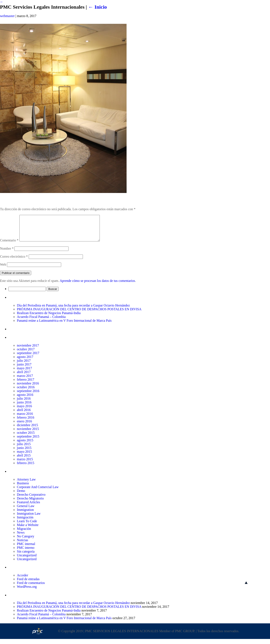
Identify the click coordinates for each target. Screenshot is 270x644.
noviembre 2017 (28, 350)
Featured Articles (28, 507)
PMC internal (26, 549)
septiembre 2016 (28, 396)
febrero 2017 (26, 385)
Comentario (9, 245)
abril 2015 (24, 460)
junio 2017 (24, 369)
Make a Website (28, 530)
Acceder (22, 580)
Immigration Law (29, 519)
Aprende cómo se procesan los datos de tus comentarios (97, 286)
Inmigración (25, 522)
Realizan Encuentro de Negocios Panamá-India (49, 318)
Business (23, 488)
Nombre (7, 254)
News (21, 538)
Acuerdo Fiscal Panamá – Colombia (41, 322)
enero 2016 (24, 426)
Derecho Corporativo (31, 500)
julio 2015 (24, 449)
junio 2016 (24, 407)
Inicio (98, 7)
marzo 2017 (25, 381)
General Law (26, 511)
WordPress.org (27, 592)
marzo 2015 (25, 464)
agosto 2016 (25, 400)
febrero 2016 (26, 422)
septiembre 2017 (28, 358)
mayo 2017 (24, 373)
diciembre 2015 (27, 430)
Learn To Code (27, 526)
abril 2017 (24, 377)
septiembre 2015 (28, 441)
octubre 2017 (26, 354)
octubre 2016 (26, 392)
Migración (24, 534)
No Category (26, 541)
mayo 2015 (24, 457)
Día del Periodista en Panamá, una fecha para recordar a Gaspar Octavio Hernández (73, 310)
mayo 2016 (24, 411)
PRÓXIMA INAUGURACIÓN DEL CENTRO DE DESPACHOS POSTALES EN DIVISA (79, 314)
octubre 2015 (26, 438)
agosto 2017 (25, 362)
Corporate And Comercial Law (38, 492)
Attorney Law (26, 484)
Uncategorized (27, 560)
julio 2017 (24, 366)
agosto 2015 (25, 445)
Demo (21, 496)
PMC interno (26, 553)
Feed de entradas (28, 584)
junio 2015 (24, 453)
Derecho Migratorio (30, 503)
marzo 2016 (25, 419)
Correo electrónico (14, 262)
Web (3, 270)
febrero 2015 (26, 468)
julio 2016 (24, 404)
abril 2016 (24, 415)
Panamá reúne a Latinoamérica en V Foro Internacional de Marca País (64, 326)
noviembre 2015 (28, 434)
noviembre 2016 (28, 388)
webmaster (7, 16)
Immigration (25, 515)
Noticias (22, 545)
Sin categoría (26, 556)
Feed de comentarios (31, 588)
